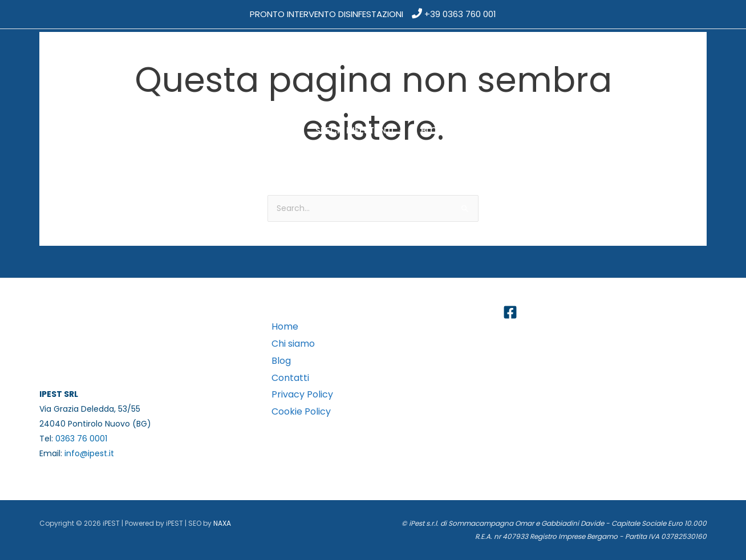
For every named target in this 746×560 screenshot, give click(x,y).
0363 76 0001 (81, 439)
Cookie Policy (301, 411)
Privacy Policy (302, 394)
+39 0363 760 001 (460, 14)
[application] (218, 131)
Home (285, 326)
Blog (281, 361)
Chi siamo (293, 344)
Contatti (290, 378)
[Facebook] (510, 312)
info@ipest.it (89, 453)
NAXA (222, 523)
